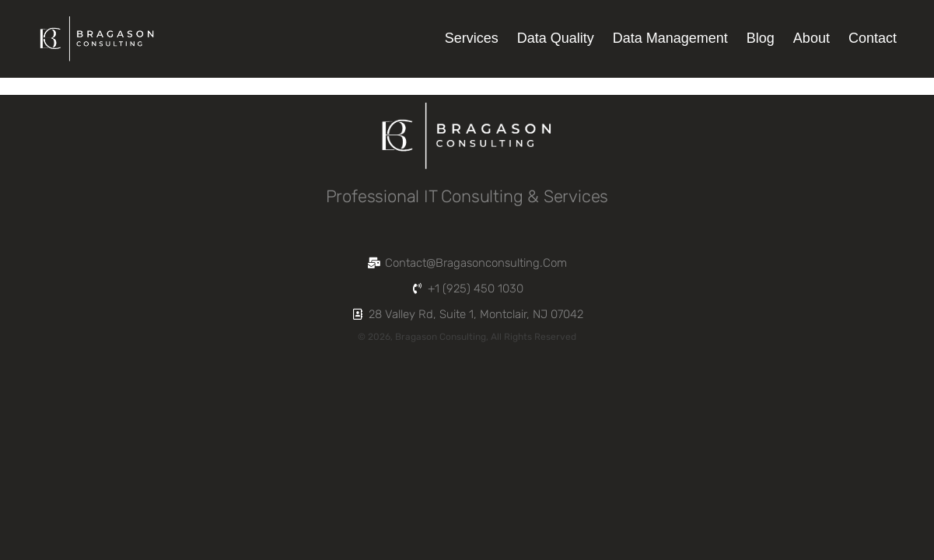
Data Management (670, 38)
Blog (761, 38)
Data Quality (556, 38)
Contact (873, 38)
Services (472, 38)
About (812, 38)
